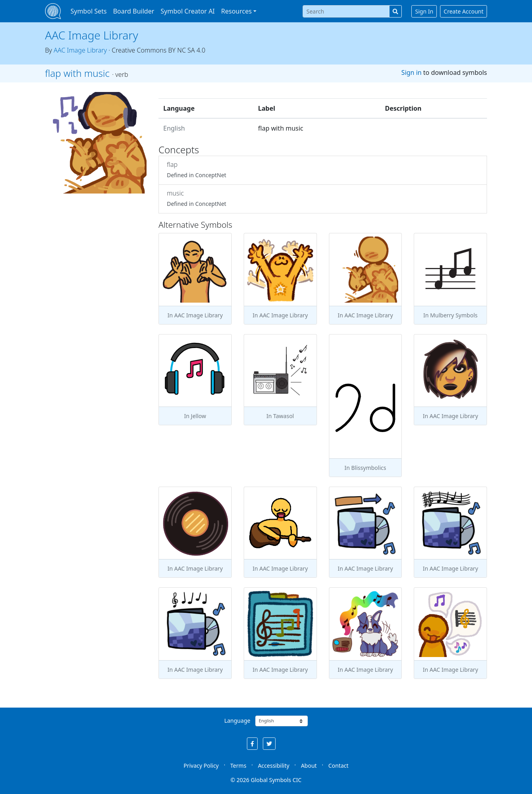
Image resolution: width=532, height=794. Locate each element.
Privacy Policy (201, 766)
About (309, 766)
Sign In (424, 11)
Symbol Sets (89, 11)
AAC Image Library (92, 35)
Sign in (412, 72)
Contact (338, 766)
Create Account (464, 11)
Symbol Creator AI (188, 11)
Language (237, 721)
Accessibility (274, 766)
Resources (236, 11)
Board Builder (134, 11)
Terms (238, 766)
